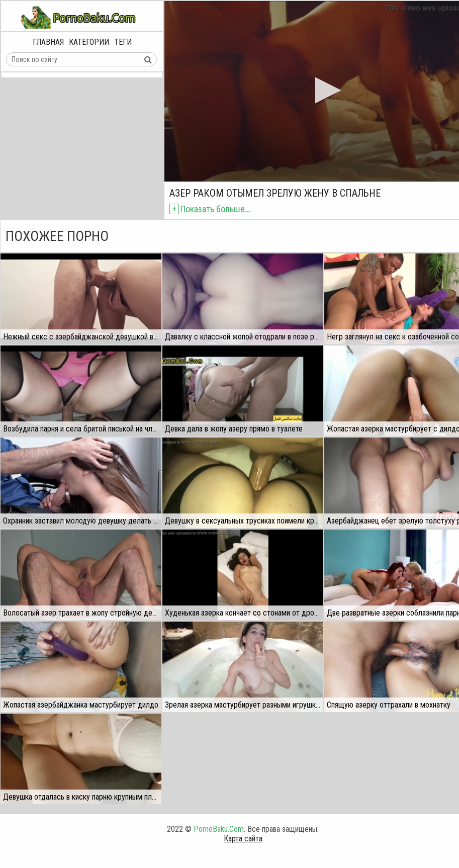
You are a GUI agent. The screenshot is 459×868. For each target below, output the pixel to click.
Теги (123, 42)
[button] (325, 90)
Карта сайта (243, 839)
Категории (89, 42)
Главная (48, 42)
